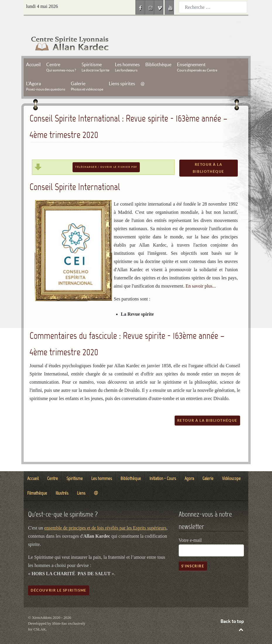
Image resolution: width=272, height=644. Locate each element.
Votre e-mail (190, 527)
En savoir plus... (201, 273)
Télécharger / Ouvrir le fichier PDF (106, 154)
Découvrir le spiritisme (59, 577)
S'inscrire (193, 553)
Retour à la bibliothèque (209, 155)
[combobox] (213, 7)
